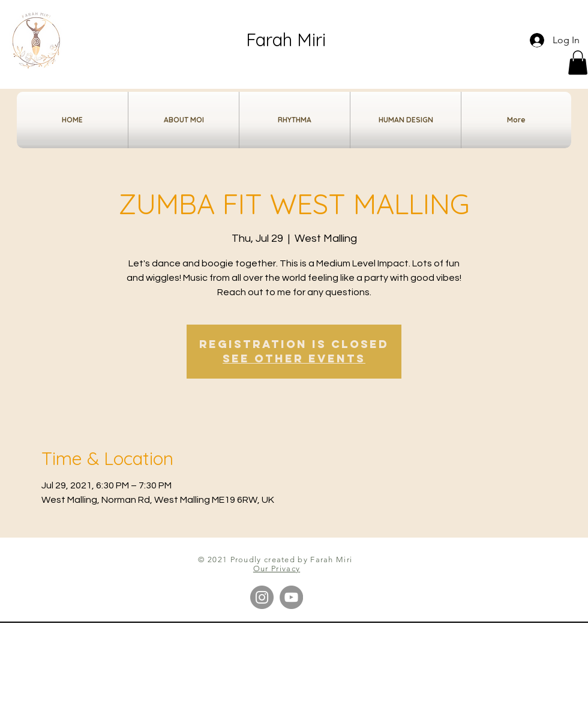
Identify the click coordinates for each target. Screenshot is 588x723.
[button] (578, 63)
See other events (294, 358)
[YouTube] (291, 597)
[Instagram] (262, 597)
